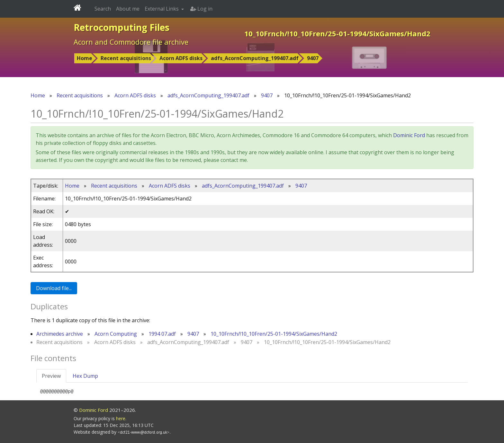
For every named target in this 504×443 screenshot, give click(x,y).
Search (103, 9)
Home (85, 58)
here (121, 418)
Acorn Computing (116, 334)
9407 (313, 58)
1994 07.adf (162, 334)
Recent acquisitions (126, 58)
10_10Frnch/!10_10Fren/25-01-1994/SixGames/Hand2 (274, 334)
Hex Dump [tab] (85, 376)
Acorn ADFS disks (181, 58)
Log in (201, 9)
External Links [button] (162, 9)
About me (128, 9)
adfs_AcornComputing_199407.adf (255, 58)
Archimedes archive (60, 334)
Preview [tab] (51, 376)
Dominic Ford (409, 135)
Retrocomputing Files (122, 27)
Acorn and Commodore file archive (131, 42)
